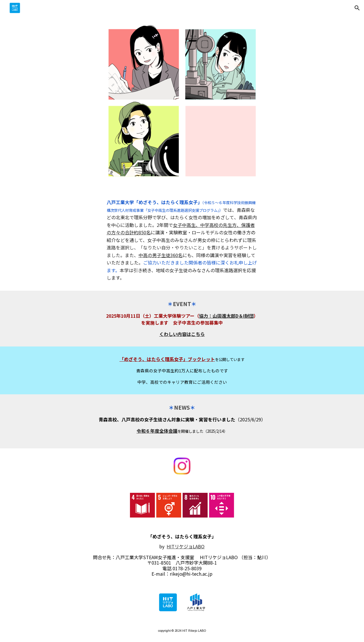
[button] (357, 8)
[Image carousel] (182, 103)
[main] (182, 240)
